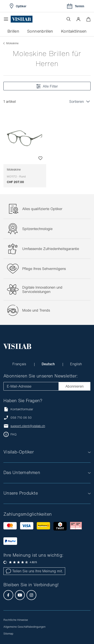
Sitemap (8, 634)
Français (20, 364)
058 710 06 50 (21, 418)
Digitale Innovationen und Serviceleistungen (42, 289)
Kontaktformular (18, 409)
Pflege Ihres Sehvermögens (44, 269)
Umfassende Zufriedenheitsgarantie (51, 249)
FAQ (13, 434)
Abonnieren (74, 386)
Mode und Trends (36, 310)
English (76, 364)
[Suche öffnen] (69, 19)
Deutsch (49, 364)
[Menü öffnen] (7, 19)
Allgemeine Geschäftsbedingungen (24, 627)
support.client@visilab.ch (28, 426)
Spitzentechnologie (37, 229)
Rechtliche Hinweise (16, 620)
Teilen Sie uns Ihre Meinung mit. (34, 571)
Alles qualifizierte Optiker (42, 209)
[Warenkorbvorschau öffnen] (88, 19)
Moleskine (16, 173)
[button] (78, 19)
